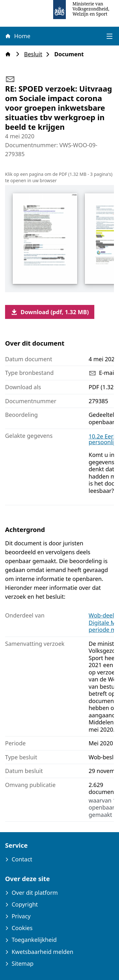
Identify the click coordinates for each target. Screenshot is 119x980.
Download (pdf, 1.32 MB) (50, 312)
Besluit (35, 54)
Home (17, 36)
